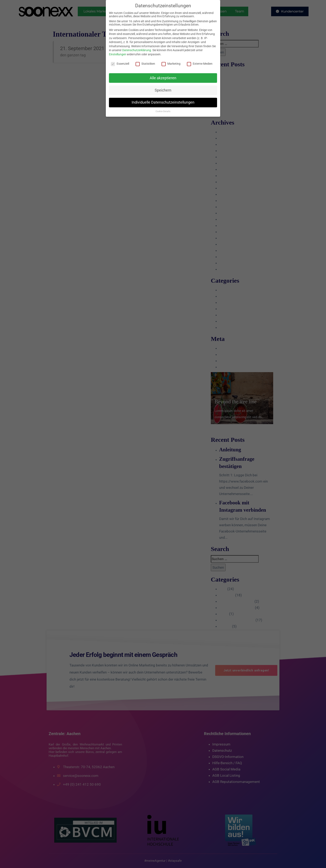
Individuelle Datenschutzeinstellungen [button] (163, 102)
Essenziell (120, 64)
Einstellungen (118, 54)
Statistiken (145, 64)
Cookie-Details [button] (163, 111)
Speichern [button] (163, 90)
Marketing (171, 64)
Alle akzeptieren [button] (163, 78)
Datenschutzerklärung (137, 50)
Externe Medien (200, 64)
